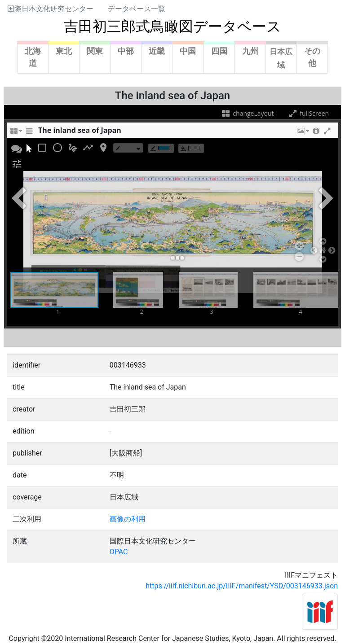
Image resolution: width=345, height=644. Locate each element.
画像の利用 (128, 519)
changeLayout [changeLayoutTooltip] (247, 113)
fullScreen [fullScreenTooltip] (308, 113)
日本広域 (281, 58)
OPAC (119, 552)
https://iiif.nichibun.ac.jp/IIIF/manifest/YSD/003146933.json (242, 586)
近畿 (157, 51)
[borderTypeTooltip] (128, 148)
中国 (188, 51)
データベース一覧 (137, 9)
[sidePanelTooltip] (29, 133)
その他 (312, 57)
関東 (95, 51)
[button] (302, 133)
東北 (64, 51)
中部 (126, 51)
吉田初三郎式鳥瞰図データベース (172, 26)
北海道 (33, 57)
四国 (219, 51)
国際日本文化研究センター (50, 9)
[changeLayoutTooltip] (16, 133)
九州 (250, 51)
